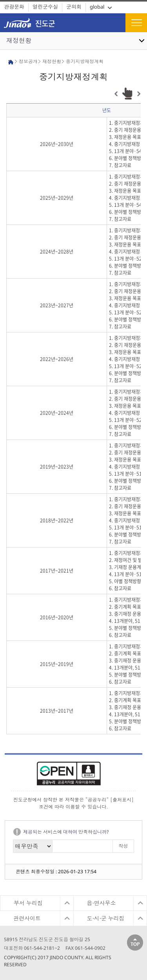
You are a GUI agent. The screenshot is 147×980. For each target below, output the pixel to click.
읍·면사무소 (102, 903)
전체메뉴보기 (136, 23)
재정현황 (19, 40)
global (97, 7)
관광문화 (14, 7)
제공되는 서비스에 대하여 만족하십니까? (66, 832)
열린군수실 (45, 7)
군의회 (74, 7)
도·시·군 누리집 (106, 918)
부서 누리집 (28, 903)
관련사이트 (27, 918)
